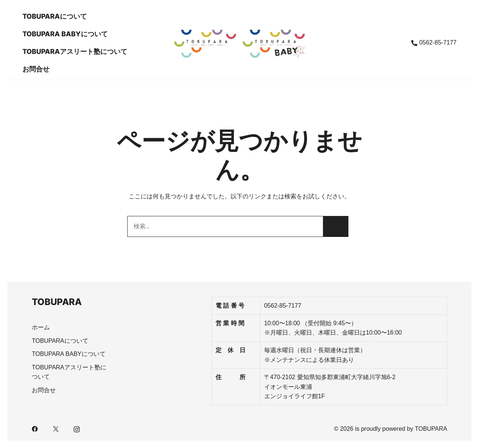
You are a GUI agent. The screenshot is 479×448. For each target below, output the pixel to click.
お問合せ (36, 69)
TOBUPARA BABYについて (65, 34)
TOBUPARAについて (55, 16)
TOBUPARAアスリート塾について (75, 51)
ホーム (41, 327)
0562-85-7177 (434, 43)
